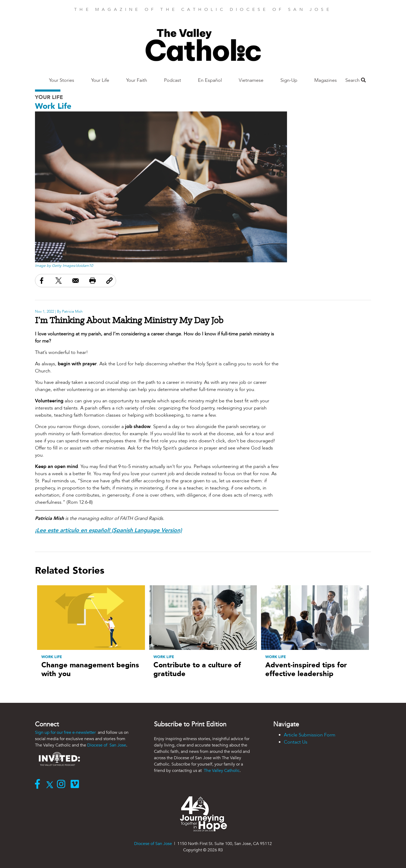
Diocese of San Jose (107, 745)
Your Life (100, 80)
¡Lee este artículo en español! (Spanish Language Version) (108, 530)
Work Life (53, 106)
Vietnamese (251, 80)
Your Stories (62, 80)
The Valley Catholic (221, 771)
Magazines (326, 80)
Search (356, 80)
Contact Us (296, 742)
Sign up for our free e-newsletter (66, 732)
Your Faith (137, 80)
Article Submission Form (310, 735)
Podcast (173, 80)
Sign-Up (289, 80)
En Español (210, 80)
